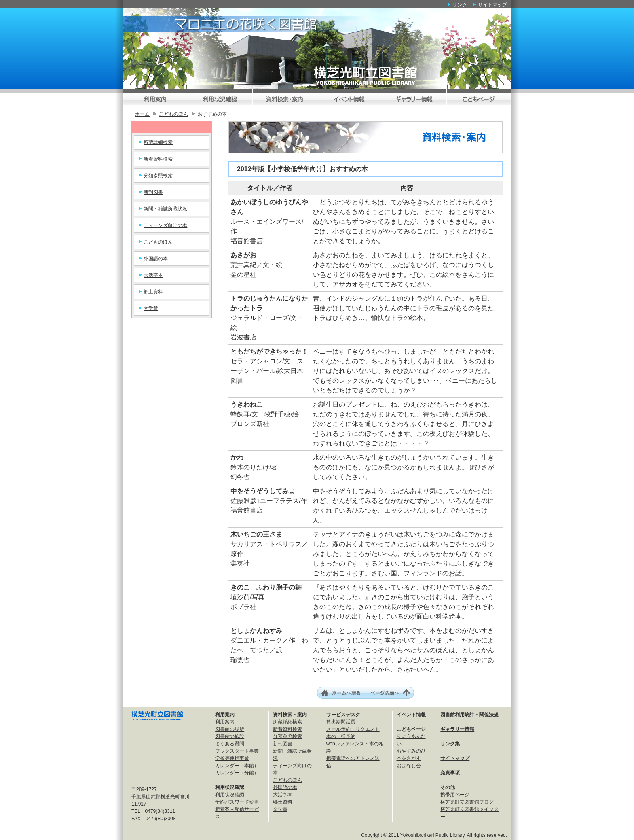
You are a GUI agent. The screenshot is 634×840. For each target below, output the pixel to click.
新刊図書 (153, 192)
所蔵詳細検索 (158, 142)
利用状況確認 (230, 795)
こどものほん (173, 114)
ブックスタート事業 (237, 751)
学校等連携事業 (232, 758)
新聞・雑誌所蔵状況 (165, 209)
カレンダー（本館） (237, 766)
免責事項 (450, 773)
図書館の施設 (230, 736)
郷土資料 (153, 292)
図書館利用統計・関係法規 (469, 715)
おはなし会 (409, 766)
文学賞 (151, 308)
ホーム (142, 114)
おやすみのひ (411, 751)
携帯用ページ (455, 795)
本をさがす (409, 758)
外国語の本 (156, 259)
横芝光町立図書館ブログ (467, 802)
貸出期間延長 (341, 722)
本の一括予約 (341, 736)
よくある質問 (230, 744)
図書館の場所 (230, 729)
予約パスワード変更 (237, 802)
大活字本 (153, 275)
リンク (460, 5)
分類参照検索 (158, 176)
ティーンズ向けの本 (165, 225)
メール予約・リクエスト (353, 729)
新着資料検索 (158, 159)
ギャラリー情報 (457, 729)
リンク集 (450, 744)
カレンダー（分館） (237, 773)
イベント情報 (411, 715)
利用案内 (225, 722)
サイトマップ (492, 5)
